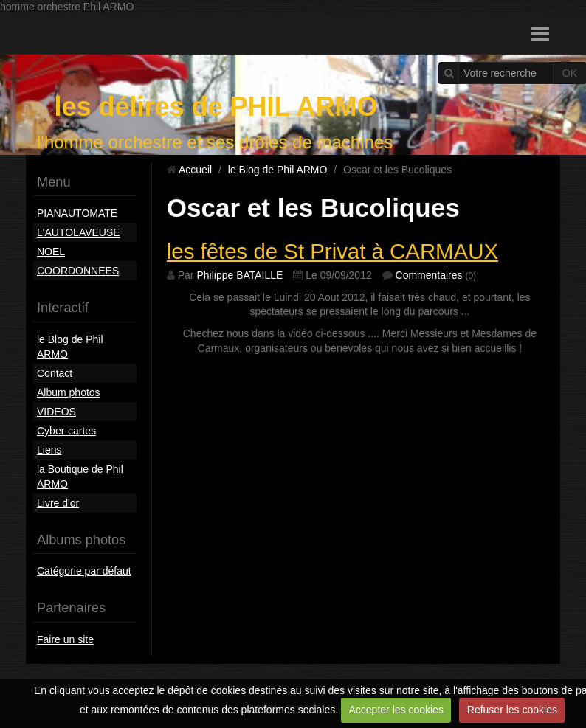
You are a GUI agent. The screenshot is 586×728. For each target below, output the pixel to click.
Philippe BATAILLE (239, 275)
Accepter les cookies (396, 710)
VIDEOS (56, 412)
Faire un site (65, 639)
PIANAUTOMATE (77, 213)
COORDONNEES (78, 271)
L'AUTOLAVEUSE (79, 232)
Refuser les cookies (512, 710)
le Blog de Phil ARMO (70, 347)
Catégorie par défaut (84, 571)
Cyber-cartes (66, 431)
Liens (49, 450)
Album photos (69, 392)
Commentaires (429, 275)
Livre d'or (58, 503)
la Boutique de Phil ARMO (80, 476)
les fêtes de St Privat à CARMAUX (332, 251)
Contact (55, 373)
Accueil (195, 170)
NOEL (51, 252)
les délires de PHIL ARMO (216, 107)
